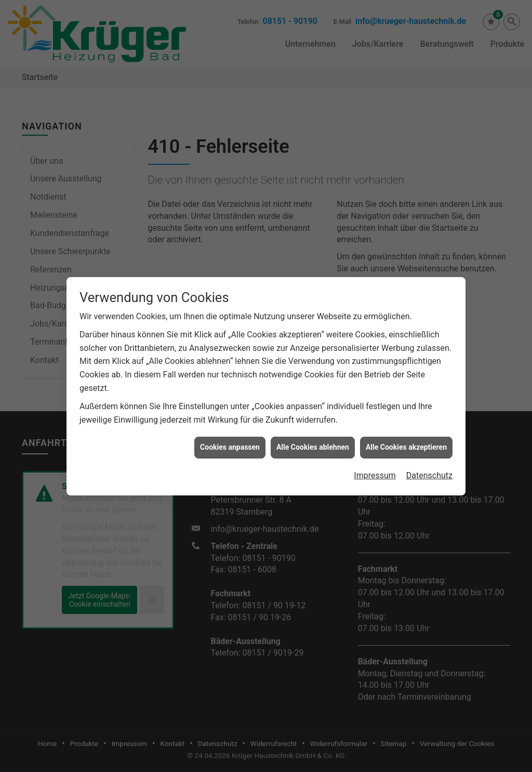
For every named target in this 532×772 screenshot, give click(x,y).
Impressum (375, 464)
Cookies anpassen (230, 436)
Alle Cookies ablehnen (313, 436)
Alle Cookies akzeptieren (406, 436)
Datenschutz (429, 464)
